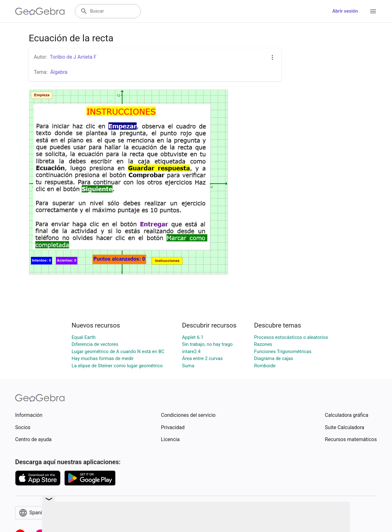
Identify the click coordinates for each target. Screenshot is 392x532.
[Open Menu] (373, 11)
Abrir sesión (345, 11)
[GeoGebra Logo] (40, 11)
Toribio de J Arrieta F (73, 57)
